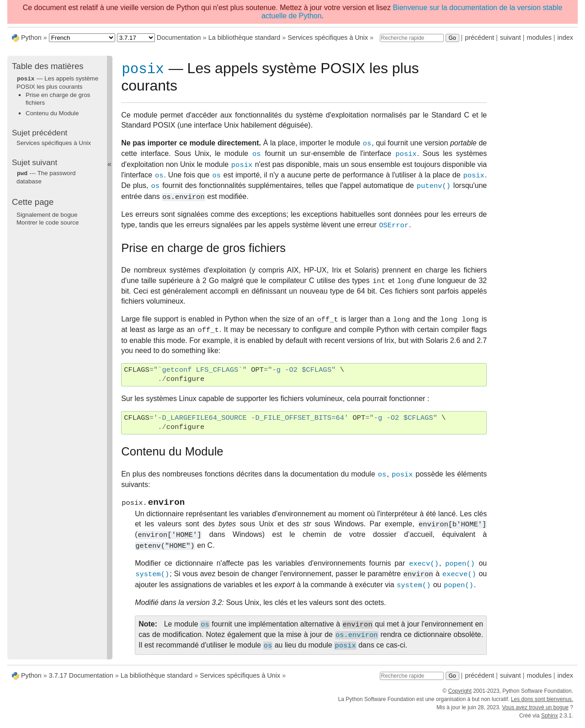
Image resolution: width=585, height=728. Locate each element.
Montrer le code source (48, 222)
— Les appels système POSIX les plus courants (57, 82)
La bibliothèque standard (245, 37)
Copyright (460, 695)
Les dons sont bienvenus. (542, 703)
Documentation (179, 37)
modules (539, 37)
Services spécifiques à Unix (328, 37)
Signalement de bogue (47, 214)
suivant (511, 37)
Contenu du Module (52, 113)
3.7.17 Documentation (81, 680)
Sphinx (550, 720)
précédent (479, 37)
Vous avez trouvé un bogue (535, 712)
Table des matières (48, 66)
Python (31, 37)
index (565, 37)
